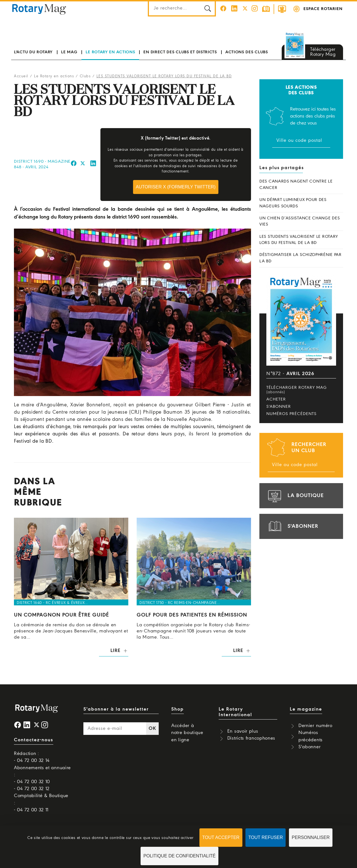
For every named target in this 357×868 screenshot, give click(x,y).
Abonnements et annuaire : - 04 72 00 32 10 (42, 775)
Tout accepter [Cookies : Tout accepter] (221, 837)
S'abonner (279, 407)
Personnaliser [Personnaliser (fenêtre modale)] (311, 837)
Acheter (276, 399)
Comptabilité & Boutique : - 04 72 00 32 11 (41, 803)
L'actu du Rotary (33, 52)
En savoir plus (243, 731)
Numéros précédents (291, 414)
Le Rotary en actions (110, 52)
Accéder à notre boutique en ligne (187, 733)
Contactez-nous (34, 740)
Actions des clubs (247, 52)
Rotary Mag (39, 9)
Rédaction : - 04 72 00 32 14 (32, 757)
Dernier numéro (315, 726)
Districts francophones (251, 738)
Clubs (85, 76)
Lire (115, 651)
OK (152, 729)
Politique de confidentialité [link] (179, 856)
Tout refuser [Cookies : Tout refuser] (266, 837)
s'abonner (292, 526)
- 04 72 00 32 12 (32, 789)
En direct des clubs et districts (180, 52)
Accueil (21, 76)
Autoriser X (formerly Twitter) (176, 187)
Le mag (69, 52)
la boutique (295, 496)
